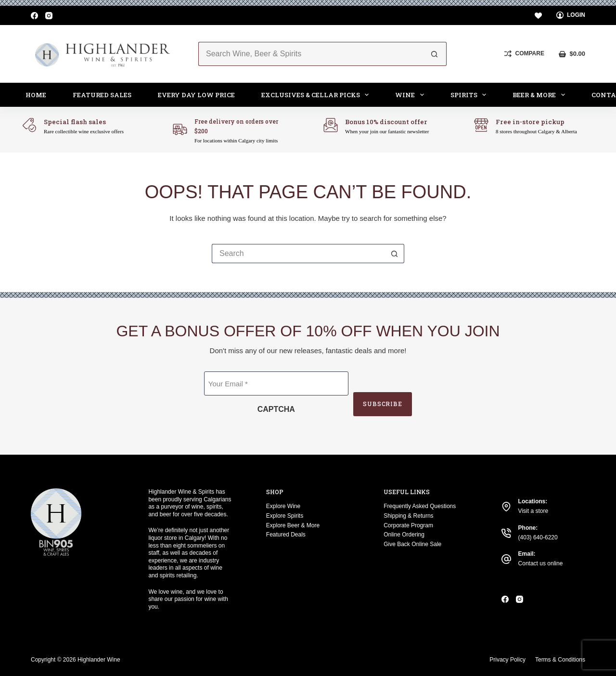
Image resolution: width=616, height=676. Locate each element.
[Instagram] (49, 16)
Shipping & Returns (408, 516)
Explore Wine (283, 506)
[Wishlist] (538, 16)
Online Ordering (404, 535)
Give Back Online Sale (412, 544)
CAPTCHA (276, 409)
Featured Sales (102, 95)
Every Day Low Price (196, 95)
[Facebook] (34, 16)
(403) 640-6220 (538, 537)
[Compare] (524, 54)
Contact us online (541, 563)
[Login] (571, 15)
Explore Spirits (285, 516)
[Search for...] (310, 54)
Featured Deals (286, 535)
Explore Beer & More (293, 525)
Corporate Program (408, 525)
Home (36, 95)
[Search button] (435, 54)
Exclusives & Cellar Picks (317, 95)
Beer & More (541, 95)
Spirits (470, 95)
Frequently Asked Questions (420, 506)
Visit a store (533, 511)
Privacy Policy (507, 660)
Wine (411, 95)
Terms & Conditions (560, 660)
